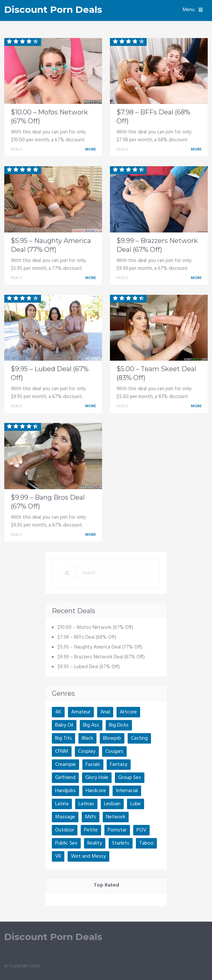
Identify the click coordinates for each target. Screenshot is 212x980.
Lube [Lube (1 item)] (136, 804)
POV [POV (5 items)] (141, 830)
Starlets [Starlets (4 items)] (121, 843)
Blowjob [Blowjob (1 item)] (112, 738)
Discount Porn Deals (53, 10)
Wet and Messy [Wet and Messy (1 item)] (88, 856)
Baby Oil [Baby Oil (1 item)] (64, 725)
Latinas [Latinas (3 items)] (86, 804)
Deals (17, 150)
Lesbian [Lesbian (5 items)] (112, 804)
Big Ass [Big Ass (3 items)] (91, 725)
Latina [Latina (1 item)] (62, 804)
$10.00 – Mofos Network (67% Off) (95, 628)
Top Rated (106, 885)
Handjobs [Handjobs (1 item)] (65, 791)
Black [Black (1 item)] (87, 738)
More (92, 150)
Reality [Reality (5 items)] (95, 843)
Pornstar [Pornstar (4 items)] (117, 830)
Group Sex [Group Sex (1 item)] (130, 778)
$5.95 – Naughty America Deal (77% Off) (100, 647)
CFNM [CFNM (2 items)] (62, 751)
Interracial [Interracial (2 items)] (127, 791)
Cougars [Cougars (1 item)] (114, 751)
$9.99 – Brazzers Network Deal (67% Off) (101, 657)
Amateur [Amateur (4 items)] (81, 712)
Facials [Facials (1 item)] (93, 765)
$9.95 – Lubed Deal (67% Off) (89, 667)
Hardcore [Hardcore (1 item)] (96, 791)
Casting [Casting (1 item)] (139, 738)
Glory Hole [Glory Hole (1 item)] (97, 778)
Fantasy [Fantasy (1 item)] (119, 765)
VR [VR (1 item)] (58, 856)
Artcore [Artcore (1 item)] (128, 712)
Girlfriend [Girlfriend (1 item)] (65, 778)
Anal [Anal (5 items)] (105, 712)
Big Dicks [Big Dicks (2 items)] (119, 725)
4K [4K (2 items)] (58, 712)
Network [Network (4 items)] (116, 817)
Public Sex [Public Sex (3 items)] (66, 843)
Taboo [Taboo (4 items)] (146, 843)
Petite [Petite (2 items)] (91, 830)
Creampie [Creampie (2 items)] (65, 765)
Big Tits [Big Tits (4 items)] (64, 738)
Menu (189, 10)
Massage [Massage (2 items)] (65, 817)
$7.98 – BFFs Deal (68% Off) (87, 637)
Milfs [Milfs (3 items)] (91, 817)
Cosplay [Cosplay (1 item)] (87, 751)
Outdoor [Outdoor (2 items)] (65, 830)
